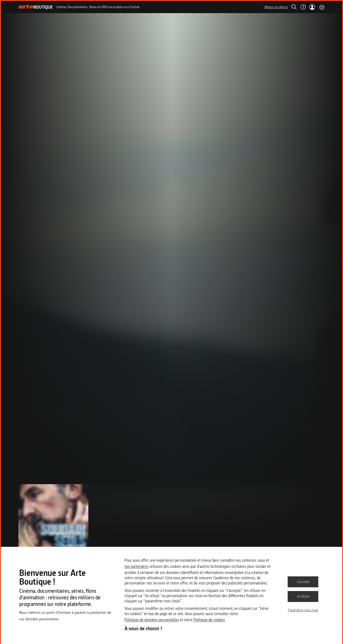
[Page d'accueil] (36, 7)
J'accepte (303, 582)
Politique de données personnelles (152, 620)
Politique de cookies (209, 620)
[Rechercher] (294, 7)
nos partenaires (136, 566)
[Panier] (322, 7)
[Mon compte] (312, 7)
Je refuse (303, 596)
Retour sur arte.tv (276, 7)
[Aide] (303, 7)
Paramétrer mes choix (303, 610)
